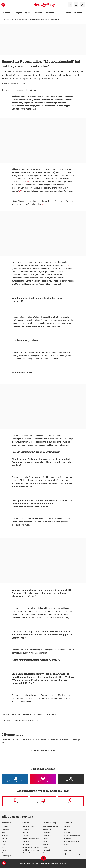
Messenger (26, 833)
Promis (39, 13)
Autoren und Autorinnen (50, 827)
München (6, 13)
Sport (28, 13)
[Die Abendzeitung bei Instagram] (43, 779)
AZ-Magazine (47, 850)
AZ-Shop (46, 847)
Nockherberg (17, 103)
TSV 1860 (5, 838)
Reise (4, 853)
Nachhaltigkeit (7, 856)
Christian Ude (15, 714)
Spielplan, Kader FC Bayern (31, 847)
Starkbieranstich (62, 100)
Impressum (67, 827)
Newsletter (26, 830)
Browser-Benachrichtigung (31, 838)
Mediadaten (47, 844)
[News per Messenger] (15, 801)
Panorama (49, 13)
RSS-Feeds (26, 835)
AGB (65, 830)
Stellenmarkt (26, 853)
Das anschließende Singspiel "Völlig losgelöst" (45, 185)
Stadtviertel (6, 830)
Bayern (19, 13)
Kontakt (45, 841)
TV (61, 13)
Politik (68, 13)
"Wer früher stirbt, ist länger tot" (53, 265)
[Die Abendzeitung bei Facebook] (15, 779)
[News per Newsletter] (43, 801)
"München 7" (21, 182)
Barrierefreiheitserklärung (72, 835)
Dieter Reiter (27, 714)
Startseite (6, 19)
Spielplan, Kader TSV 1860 (31, 850)
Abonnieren (47, 833)
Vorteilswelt (26, 844)
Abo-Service (47, 835)
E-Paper (46, 838)
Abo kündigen (68, 838)
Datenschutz (67, 833)
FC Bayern (5, 835)
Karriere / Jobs (48, 830)
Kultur (77, 13)
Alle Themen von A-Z (29, 827)
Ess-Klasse (26, 841)
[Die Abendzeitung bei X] (71, 779)
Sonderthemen (48, 853)
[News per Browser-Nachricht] (71, 801)
